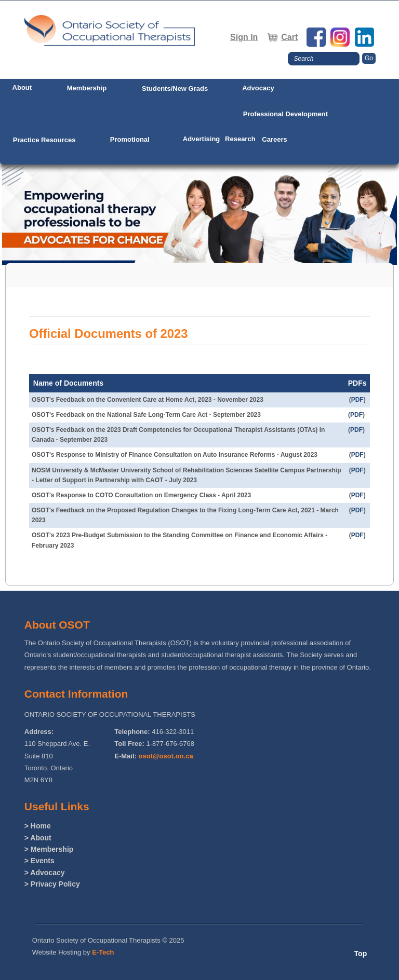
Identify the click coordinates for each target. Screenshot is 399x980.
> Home (38, 826)
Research (240, 139)
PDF (357, 400)
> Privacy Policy (52, 884)
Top (361, 954)
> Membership (49, 849)
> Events (39, 861)
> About (38, 838)
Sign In (244, 37)
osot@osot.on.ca (166, 756)
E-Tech (103, 952)
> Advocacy (45, 873)
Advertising (202, 139)
